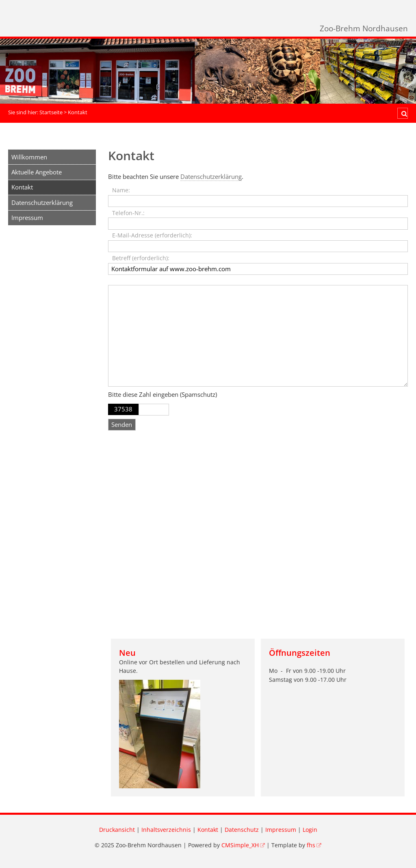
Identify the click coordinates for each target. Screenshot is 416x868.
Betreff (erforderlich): (141, 258)
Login (310, 830)
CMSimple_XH (240, 845)
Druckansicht (117, 830)
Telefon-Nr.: (128, 213)
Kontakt (208, 830)
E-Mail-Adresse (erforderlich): (152, 235)
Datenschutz (242, 830)
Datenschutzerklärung (42, 202)
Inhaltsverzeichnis (166, 830)
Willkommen (29, 157)
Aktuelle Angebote (37, 172)
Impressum (27, 218)
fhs (311, 845)
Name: (121, 190)
